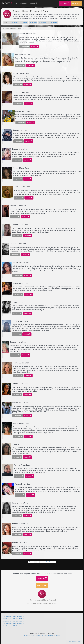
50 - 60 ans (42, 23)
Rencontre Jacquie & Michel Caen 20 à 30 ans (14, 616)
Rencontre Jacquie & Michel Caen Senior (12, 626)
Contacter (35, 47)
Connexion (42, 586)
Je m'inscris (65, 3)
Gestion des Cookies (36, 635)
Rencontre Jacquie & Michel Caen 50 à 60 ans (14, 623)
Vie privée (26, 635)
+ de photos (25, 47)
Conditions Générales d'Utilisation (51, 635)
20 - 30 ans (15, 23)
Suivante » (52, 562)
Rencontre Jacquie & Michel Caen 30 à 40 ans (14, 619)
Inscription (42, 578)
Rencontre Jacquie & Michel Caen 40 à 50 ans (14, 621)
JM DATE (7, 3)
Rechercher (33, 3)
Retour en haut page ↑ (75, 641)
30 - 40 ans (24, 23)
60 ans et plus (52, 23)
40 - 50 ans (33, 23)
